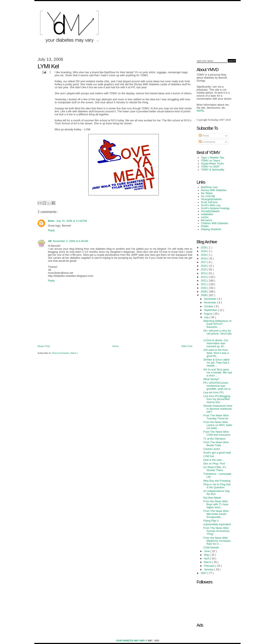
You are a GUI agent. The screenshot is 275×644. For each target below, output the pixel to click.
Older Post (187, 346)
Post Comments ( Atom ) (65, 353)
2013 (204, 277)
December (210, 299)
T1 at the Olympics (214, 439)
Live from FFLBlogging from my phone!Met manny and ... (217, 399)
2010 (204, 288)
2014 (204, 273)
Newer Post (44, 346)
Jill (50, 241)
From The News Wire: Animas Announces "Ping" (216, 531)
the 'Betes (207, 193)
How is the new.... (214, 460)
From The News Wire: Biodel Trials (216, 444)
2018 (204, 259)
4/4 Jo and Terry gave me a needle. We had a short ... (218, 373)
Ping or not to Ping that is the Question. (217, 486)
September (211, 310)
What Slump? (211, 379)
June (207, 551)
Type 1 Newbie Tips (213, 158)
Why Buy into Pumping (217, 481)
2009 (204, 292)
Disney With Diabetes (214, 190)
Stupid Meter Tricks (212, 164)
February (210, 566)
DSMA (205, 226)
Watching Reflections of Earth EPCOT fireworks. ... (217, 324)
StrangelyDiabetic (211, 199)
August (208, 314)
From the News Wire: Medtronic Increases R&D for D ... (217, 541)
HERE (200, 111)
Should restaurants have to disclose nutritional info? (218, 409)
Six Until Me (208, 196)
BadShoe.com (209, 187)
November (210, 303)
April (207, 559)
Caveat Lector (212, 449)
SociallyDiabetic (210, 211)
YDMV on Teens (211, 161)
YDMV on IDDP (210, 167)
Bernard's (207, 220)
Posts (204, 136)
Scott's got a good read (217, 453)
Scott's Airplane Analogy (215, 208)
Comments (207, 142)
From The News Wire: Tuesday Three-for (216, 417)
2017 (204, 262)
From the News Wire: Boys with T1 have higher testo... (216, 504)
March (208, 562)
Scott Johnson (209, 202)
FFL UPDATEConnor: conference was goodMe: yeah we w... (218, 386)
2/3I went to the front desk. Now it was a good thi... (216, 353)
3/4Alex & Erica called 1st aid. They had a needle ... (216, 363)
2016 (204, 266)
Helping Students (211, 229)
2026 (204, 248)
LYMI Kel (209, 456)
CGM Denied (211, 548)
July (207, 317)
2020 (204, 255)
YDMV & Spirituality (213, 170)
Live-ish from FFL (214, 393)
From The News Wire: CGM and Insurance (217, 433)
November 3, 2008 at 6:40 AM (70, 241)
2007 (204, 573)
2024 (204, 251)
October (209, 306)
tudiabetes (207, 214)
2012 (204, 281)
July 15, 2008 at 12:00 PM (72, 221)
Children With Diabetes (215, 223)
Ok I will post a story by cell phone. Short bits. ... (218, 334)
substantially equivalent (217, 524)
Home (115, 346)
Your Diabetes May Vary (131, 641)
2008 (204, 295)
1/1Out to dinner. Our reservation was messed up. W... (216, 343)
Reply (51, 230)
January (209, 569)
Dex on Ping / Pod (214, 464)
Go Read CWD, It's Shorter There (215, 469)
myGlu (205, 217)
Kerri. (51, 221)
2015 (204, 269)
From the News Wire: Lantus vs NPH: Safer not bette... (218, 425)
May (207, 555)
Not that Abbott (212, 498)
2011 (204, 284)
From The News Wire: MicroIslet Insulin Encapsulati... (216, 514)
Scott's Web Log (211, 205)
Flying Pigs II (211, 521)
